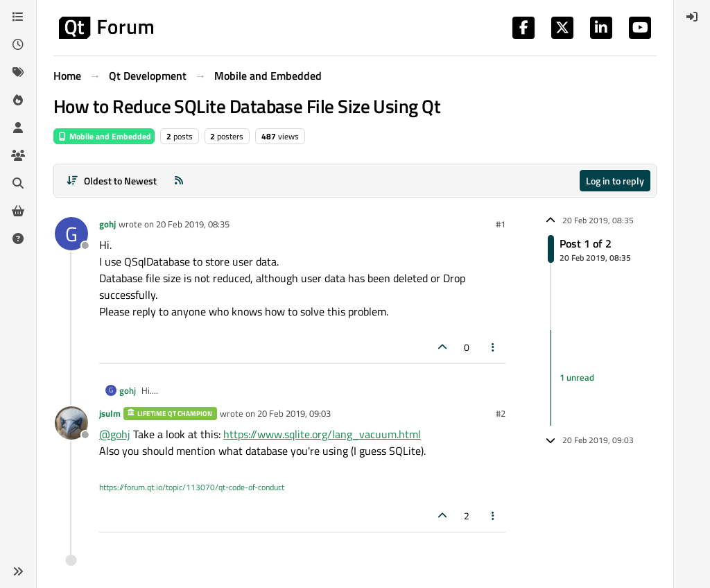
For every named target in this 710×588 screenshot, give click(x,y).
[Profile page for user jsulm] (71, 423)
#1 (501, 224)
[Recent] (18, 44)
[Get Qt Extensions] (18, 211)
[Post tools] (494, 347)
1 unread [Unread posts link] (577, 377)
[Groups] (18, 155)
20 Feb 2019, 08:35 (193, 224)
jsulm (110, 413)
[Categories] (18, 17)
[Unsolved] (18, 239)
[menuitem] (692, 17)
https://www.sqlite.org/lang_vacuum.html (322, 434)
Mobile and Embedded (104, 136)
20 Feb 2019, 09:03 (294, 413)
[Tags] (18, 72)
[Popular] (18, 100)
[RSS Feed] (179, 181)
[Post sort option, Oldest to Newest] (111, 181)
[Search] (18, 183)
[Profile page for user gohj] (71, 234)
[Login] (692, 17)
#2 (501, 413)
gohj (107, 224)
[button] (18, 571)
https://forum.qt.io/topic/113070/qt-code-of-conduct (192, 487)
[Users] (18, 128)
